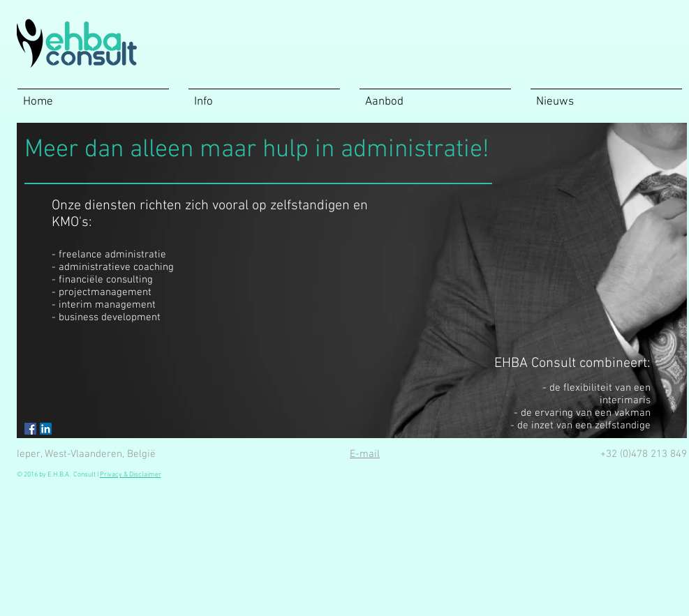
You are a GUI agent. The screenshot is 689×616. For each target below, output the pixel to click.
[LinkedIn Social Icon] (46, 429)
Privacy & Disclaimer (131, 475)
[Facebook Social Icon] (30, 429)
